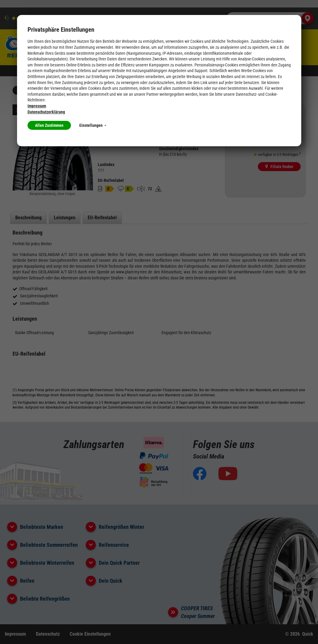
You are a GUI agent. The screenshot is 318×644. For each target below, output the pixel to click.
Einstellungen (93, 125)
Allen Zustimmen (49, 125)
